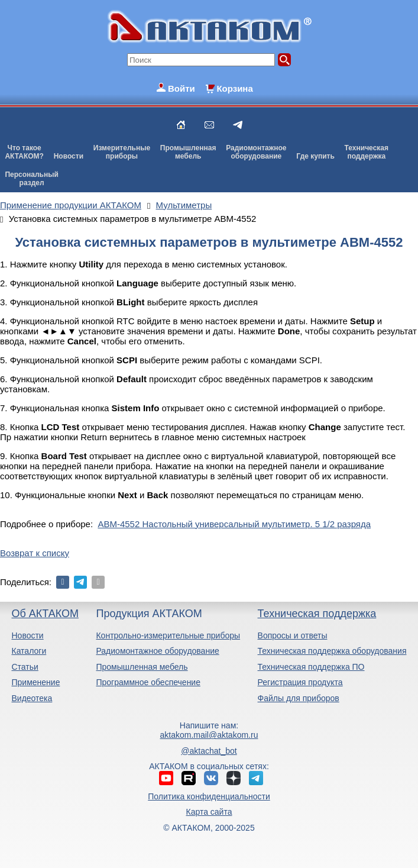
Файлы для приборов (299, 698)
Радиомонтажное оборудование (157, 651)
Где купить (315, 156)
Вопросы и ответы (293, 635)
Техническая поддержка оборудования (332, 651)
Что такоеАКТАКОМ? (24, 152)
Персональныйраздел (31, 179)
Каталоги (29, 651)
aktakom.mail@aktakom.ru (209, 735)
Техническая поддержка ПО (311, 667)
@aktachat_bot (209, 751)
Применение (35, 682)
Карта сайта (209, 812)
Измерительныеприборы (122, 152)
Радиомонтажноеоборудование (256, 152)
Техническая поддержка (317, 614)
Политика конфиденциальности (209, 796)
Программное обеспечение (148, 682)
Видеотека (32, 698)
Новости (69, 156)
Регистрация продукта (300, 682)
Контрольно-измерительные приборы (168, 635)
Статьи (25, 667)
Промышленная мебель (142, 667)
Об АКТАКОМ (45, 614)
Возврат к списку (35, 553)
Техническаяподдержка (367, 152)
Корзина (234, 88)
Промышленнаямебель (188, 152)
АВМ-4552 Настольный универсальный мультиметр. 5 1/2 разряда (234, 524)
